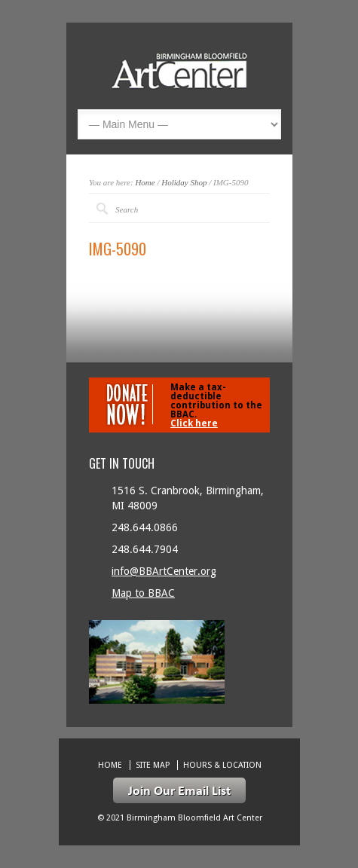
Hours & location (222, 765)
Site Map (153, 765)
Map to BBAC (143, 593)
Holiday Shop (184, 182)
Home (145, 182)
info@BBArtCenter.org (164, 571)
